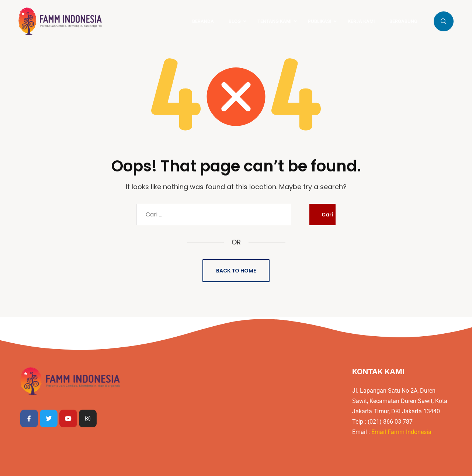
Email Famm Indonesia (402, 432)
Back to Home (236, 271)
